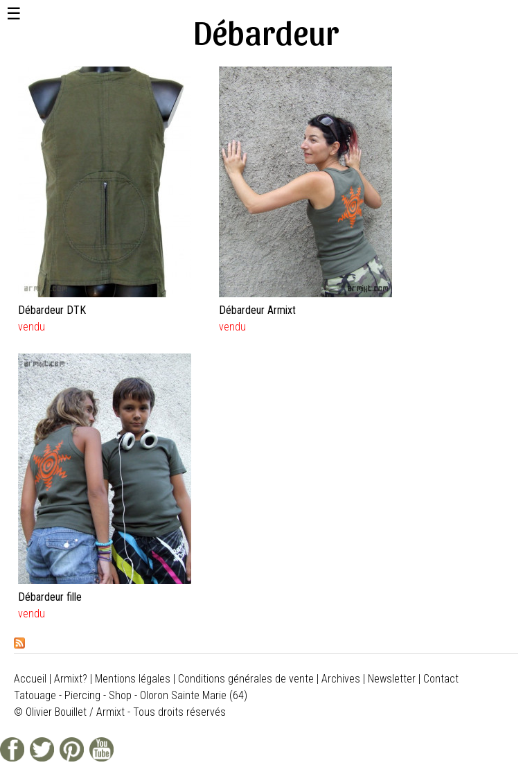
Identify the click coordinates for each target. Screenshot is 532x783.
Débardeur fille (50, 597)
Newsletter (392, 679)
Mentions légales (133, 679)
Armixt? (71, 679)
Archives (341, 679)
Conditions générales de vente (246, 679)
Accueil (30, 679)
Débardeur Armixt (257, 310)
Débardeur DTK (52, 310)
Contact (441, 679)
